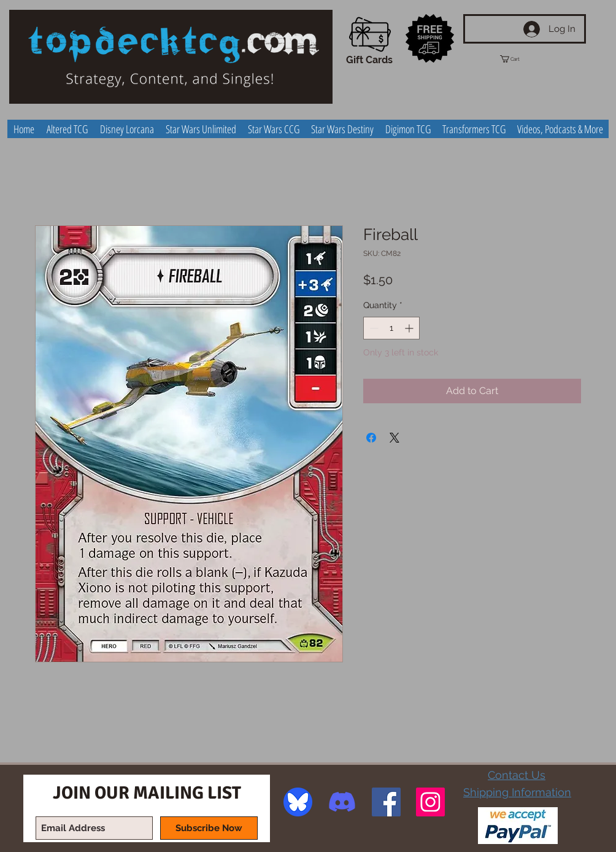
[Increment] (410, 328)
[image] (298, 802)
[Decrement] (373, 328)
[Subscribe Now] (209, 828)
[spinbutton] (391, 328)
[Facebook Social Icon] (386, 802)
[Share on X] (395, 438)
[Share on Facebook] (371, 438)
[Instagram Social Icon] (430, 802)
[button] (521, 59)
